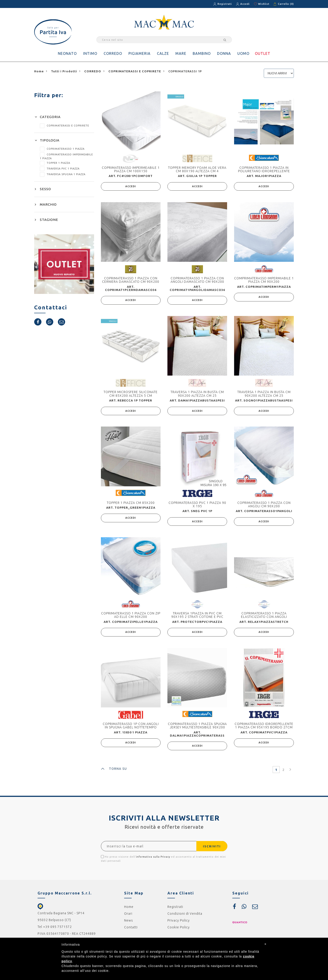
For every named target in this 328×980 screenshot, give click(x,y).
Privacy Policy (179, 924)
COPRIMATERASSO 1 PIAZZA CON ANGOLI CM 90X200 (264, 506)
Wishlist (264, 4)
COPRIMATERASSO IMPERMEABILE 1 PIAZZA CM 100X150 (131, 169)
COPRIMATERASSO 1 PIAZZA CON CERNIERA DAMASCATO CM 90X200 (131, 280)
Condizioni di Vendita (185, 917)
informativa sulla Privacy (153, 860)
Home (129, 910)
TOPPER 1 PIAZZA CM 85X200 (131, 504)
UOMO (243, 53)
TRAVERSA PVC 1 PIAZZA (60, 169)
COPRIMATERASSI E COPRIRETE (64, 126)
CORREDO (113, 53)
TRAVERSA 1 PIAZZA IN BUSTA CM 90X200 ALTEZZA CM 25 (197, 395)
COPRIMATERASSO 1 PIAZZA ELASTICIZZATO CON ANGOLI (264, 617)
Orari (128, 917)
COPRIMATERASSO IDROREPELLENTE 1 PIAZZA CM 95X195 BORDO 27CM (264, 728)
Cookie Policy (179, 930)
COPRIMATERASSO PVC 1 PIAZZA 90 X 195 (197, 506)
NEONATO (67, 53)
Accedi (245, 4)
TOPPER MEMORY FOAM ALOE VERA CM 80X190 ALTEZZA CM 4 (197, 169)
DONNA (224, 53)
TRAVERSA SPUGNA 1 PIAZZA (63, 174)
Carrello (286, 4)
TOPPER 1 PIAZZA (55, 163)
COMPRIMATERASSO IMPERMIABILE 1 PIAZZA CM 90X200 (264, 280)
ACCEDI (131, 187)
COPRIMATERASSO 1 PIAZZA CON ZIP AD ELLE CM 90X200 (131, 617)
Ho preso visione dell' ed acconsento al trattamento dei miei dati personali (163, 862)
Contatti (131, 930)
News (129, 924)
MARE (181, 53)
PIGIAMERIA (140, 53)
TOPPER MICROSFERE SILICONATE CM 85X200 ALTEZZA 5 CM (131, 395)
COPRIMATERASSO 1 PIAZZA (62, 149)
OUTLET (263, 53)
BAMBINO (202, 53)
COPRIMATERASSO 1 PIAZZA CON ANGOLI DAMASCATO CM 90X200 (197, 280)
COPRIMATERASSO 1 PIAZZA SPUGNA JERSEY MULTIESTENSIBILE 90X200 (197, 728)
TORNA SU (114, 772)
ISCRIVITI (210, 849)
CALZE (163, 53)
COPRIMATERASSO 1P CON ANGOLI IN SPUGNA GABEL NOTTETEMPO (131, 728)
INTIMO (90, 53)
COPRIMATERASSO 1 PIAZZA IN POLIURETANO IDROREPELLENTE (264, 169)
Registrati (225, 4)
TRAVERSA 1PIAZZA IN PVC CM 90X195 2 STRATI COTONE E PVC (197, 617)
